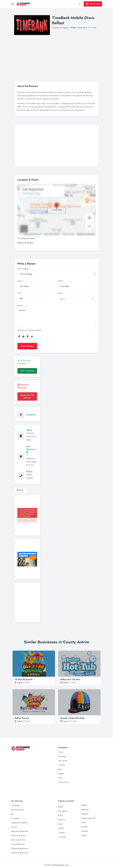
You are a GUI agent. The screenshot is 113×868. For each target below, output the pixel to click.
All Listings (62, 756)
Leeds (83, 822)
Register (61, 774)
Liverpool (85, 831)
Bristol (60, 824)
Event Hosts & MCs (18, 840)
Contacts (61, 765)
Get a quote (63, 761)
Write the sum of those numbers (29, 330)
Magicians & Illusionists (20, 831)
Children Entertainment (20, 853)
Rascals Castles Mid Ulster (73, 718)
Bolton (61, 815)
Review (20, 306)
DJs (12, 814)
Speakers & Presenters (19, 823)
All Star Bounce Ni (24, 679)
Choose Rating (23, 269)
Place (60, 293)
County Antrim (82, 28)
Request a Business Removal (27, 396)
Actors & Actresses (18, 836)
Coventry (62, 833)
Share (20, 490)
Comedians (15, 818)
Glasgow (85, 814)
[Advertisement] (57, 146)
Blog (60, 769)
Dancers (14, 827)
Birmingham (63, 811)
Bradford (62, 820)
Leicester (84, 827)
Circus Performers (18, 844)
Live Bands (15, 805)
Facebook (31, 415)
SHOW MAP (56, 210)
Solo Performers (17, 810)
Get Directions (31, 449)
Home (60, 752)
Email (60, 281)
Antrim (65, 721)
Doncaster (62, 837)
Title (19, 293)
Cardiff (61, 828)
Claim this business (27, 371)
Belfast (73, 28)
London (84, 835)
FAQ (60, 778)
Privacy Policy (63, 782)
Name (20, 281)
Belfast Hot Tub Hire (70, 679)
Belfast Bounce (22, 718)
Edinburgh (85, 809)
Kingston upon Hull (88, 818)
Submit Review (27, 346)
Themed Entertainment (19, 848)
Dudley (84, 805)
